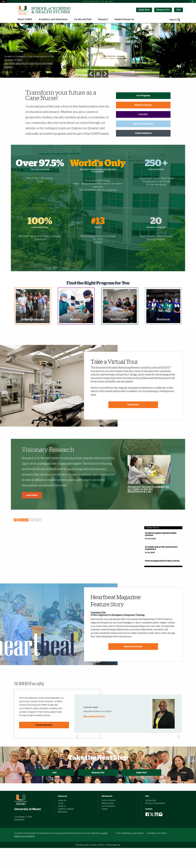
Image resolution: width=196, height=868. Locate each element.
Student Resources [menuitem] (124, 19)
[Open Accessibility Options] (3, 1)
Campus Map (150, 820)
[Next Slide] (105, 94)
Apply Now (144, 10)
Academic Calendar (66, 829)
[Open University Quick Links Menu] (193, 1)
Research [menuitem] (103, 19)
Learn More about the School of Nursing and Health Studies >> (29, 85)
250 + (156, 183)
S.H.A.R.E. (143, 134)
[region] (33, 326)
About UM (62, 820)
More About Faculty (94, 737)
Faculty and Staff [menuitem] (83, 19)
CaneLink (62, 826)
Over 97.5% (40, 183)
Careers (105, 829)
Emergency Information (157, 853)
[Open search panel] (175, 20)
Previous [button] (78, 734)
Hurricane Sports (108, 826)
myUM (61, 823)
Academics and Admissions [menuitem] (53, 19)
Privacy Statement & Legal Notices (130, 853)
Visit (179, 10)
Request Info (163, 10)
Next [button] (178, 734)
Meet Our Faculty (143, 125)
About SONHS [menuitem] (25, 19)
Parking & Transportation (155, 823)
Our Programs (143, 115)
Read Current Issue (133, 666)
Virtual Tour (133, 425)
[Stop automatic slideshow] (98, 94)
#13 (98, 241)
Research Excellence (143, 144)
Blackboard (63, 832)
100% (40, 241)
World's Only (98, 183)
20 (156, 241)
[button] (179, 86)
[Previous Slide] (91, 94)
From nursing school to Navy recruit (162, 581)
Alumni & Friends (108, 820)
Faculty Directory (44, 745)
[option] (98, 60)
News (28, 540)
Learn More (32, 515)
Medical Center (108, 823)
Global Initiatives (143, 153)
